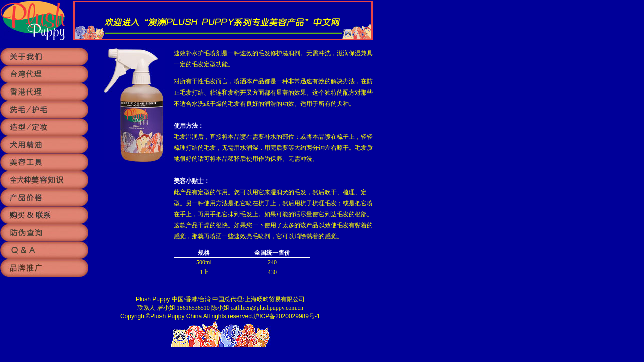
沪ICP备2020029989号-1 (287, 316)
